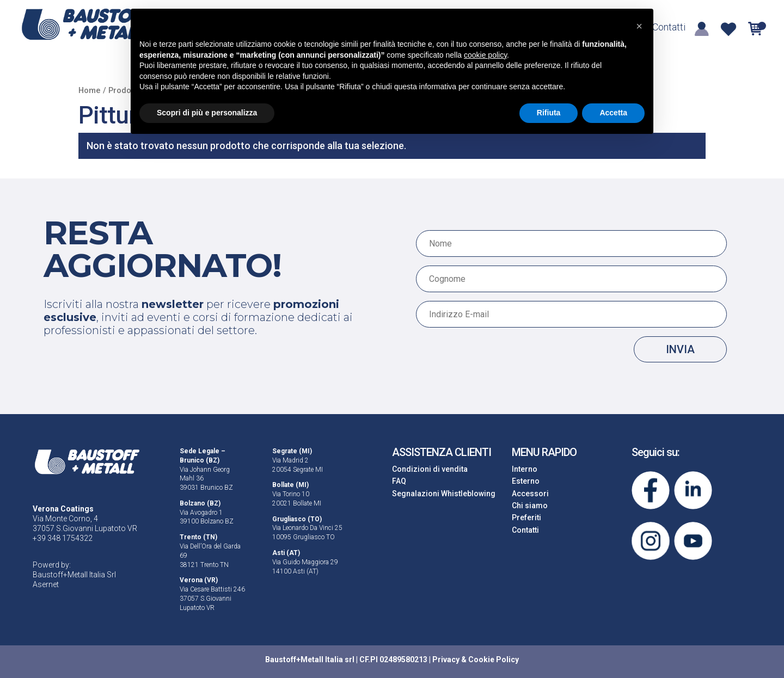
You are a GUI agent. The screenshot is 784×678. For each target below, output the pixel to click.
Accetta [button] (613, 113)
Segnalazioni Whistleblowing (444, 494)
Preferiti (526, 517)
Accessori (530, 494)
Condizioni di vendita (430, 469)
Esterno (526, 481)
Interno (525, 469)
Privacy (446, 659)
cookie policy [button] (485, 55)
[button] (639, 26)
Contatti (669, 28)
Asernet (46, 584)
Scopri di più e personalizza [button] (207, 113)
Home (90, 90)
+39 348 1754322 (63, 538)
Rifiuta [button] (549, 113)
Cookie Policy (494, 659)
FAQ (399, 481)
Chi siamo (530, 506)
